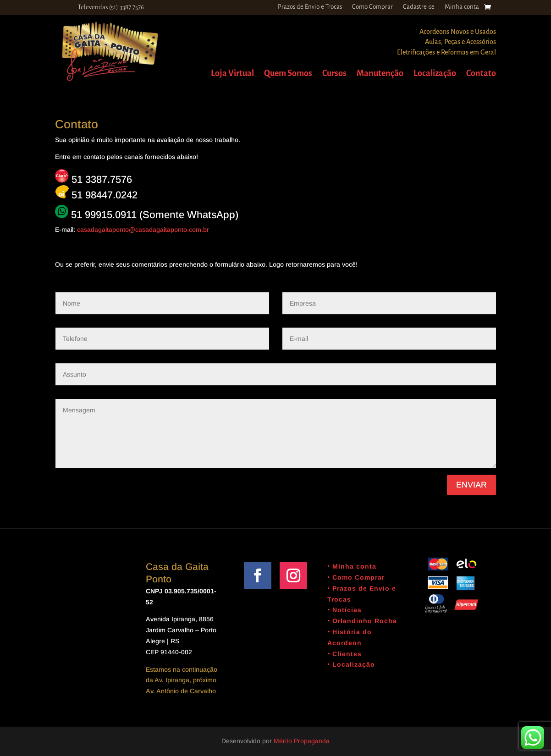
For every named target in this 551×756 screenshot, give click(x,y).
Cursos (334, 74)
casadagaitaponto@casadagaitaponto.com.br (143, 230)
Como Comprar (372, 7)
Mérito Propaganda (302, 741)
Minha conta (462, 7)
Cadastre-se (419, 7)
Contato (481, 74)
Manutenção (380, 74)
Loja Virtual (232, 74)
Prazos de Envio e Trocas (310, 7)
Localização (435, 74)
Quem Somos (288, 74)
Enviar (471, 485)
